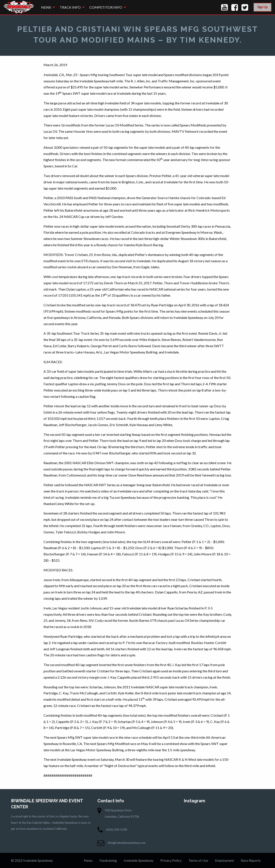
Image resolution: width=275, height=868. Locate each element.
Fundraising (108, 860)
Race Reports (251, 860)
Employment (224, 860)
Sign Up (262, 7)
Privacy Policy (171, 860)
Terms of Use (198, 860)
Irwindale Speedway (139, 860)
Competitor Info (106, 7)
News (46, 7)
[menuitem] (47, 7)
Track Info (70, 7)
